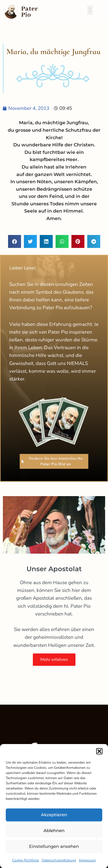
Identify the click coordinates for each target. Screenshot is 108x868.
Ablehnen (54, 830)
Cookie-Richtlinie (25, 860)
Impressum (87, 860)
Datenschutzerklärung (59, 860)
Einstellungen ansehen (54, 846)
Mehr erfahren (54, 659)
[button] (99, 751)
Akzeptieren (54, 815)
